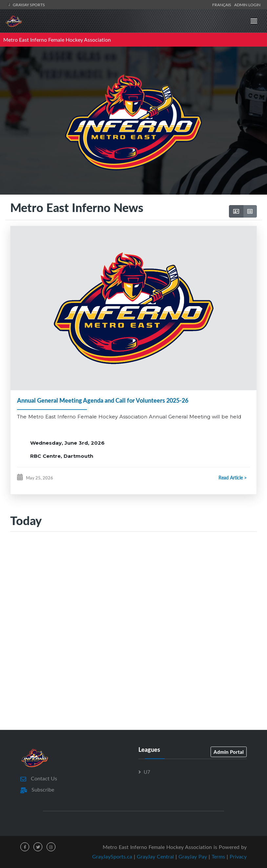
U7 (147, 772)
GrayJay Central (155, 857)
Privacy (238, 857)
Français (223, 5)
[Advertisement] (133, 593)
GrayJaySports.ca (112, 857)
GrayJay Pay (193, 857)
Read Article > (233, 478)
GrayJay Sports (26, 5)
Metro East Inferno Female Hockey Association (57, 40)
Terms (218, 857)
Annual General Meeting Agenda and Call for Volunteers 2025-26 (103, 400)
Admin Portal (229, 752)
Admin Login (247, 5)
